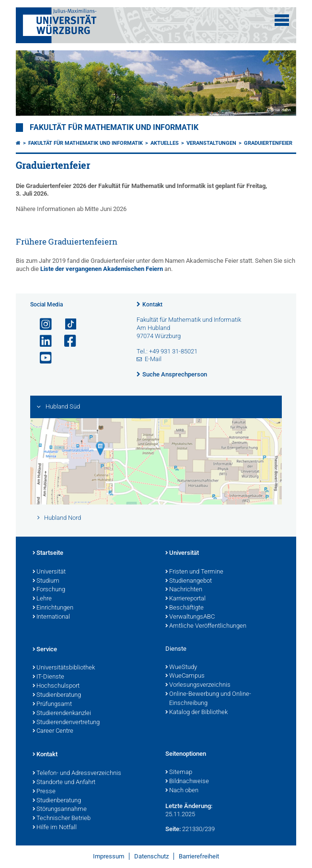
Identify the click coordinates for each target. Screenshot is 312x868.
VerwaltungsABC (190, 617)
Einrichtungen (53, 608)
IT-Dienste (48, 677)
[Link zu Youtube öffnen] (42, 358)
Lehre (42, 599)
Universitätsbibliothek (64, 668)
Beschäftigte (185, 608)
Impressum (109, 856)
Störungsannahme (60, 809)
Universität (49, 572)
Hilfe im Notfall (55, 828)
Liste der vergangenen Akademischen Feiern (102, 269)
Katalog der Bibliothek (196, 713)
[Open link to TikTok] (66, 324)
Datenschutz (151, 856)
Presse (44, 792)
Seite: (173, 829)
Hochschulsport (56, 686)
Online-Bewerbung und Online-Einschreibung (208, 699)
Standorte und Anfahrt (64, 783)
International (51, 617)
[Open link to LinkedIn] (42, 341)
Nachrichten (184, 590)
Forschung (49, 590)
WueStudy (181, 668)
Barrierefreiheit (199, 856)
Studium (46, 581)
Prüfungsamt (52, 704)
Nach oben (182, 791)
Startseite (48, 553)
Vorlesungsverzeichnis (198, 685)
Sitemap (179, 773)
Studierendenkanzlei (62, 714)
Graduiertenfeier (268, 143)
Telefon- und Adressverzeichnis (77, 774)
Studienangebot (189, 581)
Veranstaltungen (211, 143)
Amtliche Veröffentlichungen (206, 626)
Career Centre (53, 731)
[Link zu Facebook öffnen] (66, 341)
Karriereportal (185, 599)
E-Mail (153, 359)
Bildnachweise (187, 782)
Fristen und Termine (194, 572)
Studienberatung (57, 695)
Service (45, 650)
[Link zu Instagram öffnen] (42, 324)
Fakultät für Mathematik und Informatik (114, 128)
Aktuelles (165, 143)
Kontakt (152, 305)
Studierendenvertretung (66, 723)
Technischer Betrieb (62, 819)
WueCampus (185, 676)
